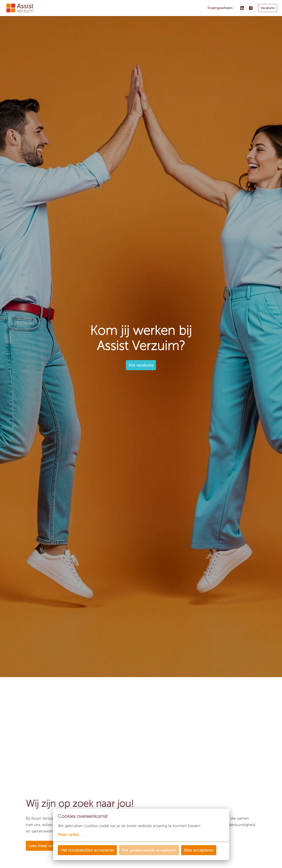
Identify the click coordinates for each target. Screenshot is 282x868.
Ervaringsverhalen (220, 8)
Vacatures (268, 8)
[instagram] (251, 8)
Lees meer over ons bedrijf (52, 846)
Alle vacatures (141, 365)
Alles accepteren (199, 850)
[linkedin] (242, 8)
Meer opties (71, 835)
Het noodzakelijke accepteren (87, 850)
